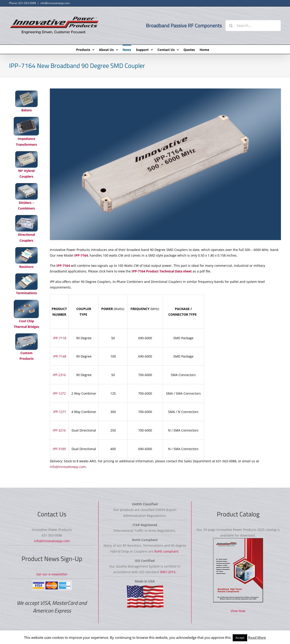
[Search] (231, 26)
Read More (257, 637)
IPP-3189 (59, 449)
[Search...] (253, 26)
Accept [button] (240, 638)
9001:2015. (168, 572)
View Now (238, 611)
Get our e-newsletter (52, 574)
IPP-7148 (60, 356)
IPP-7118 (60, 338)
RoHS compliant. (167, 551)
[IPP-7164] (165, 164)
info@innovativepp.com (55, 3)
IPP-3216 (59, 430)
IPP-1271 (60, 412)
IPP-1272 (59, 393)
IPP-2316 (59, 375)
